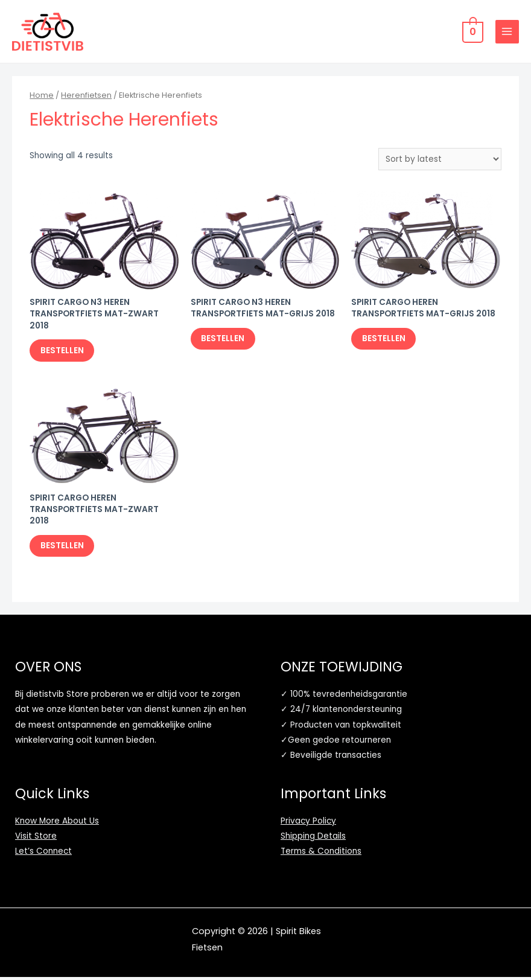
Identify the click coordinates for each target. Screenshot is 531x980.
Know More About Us (57, 823)
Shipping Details (313, 839)
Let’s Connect (43, 854)
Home (42, 96)
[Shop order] (440, 160)
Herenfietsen (86, 96)
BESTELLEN (63, 352)
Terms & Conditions (321, 854)
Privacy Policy (308, 823)
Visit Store (36, 839)
